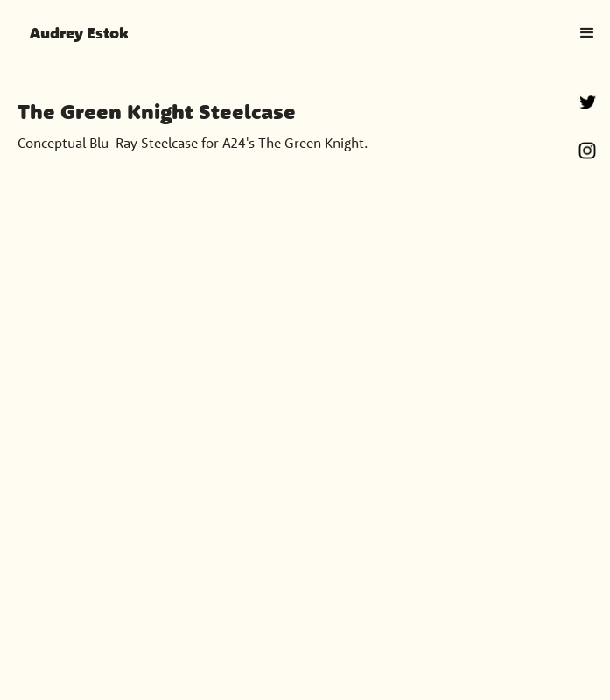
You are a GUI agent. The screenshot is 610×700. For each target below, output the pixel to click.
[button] (587, 33)
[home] (73, 33)
